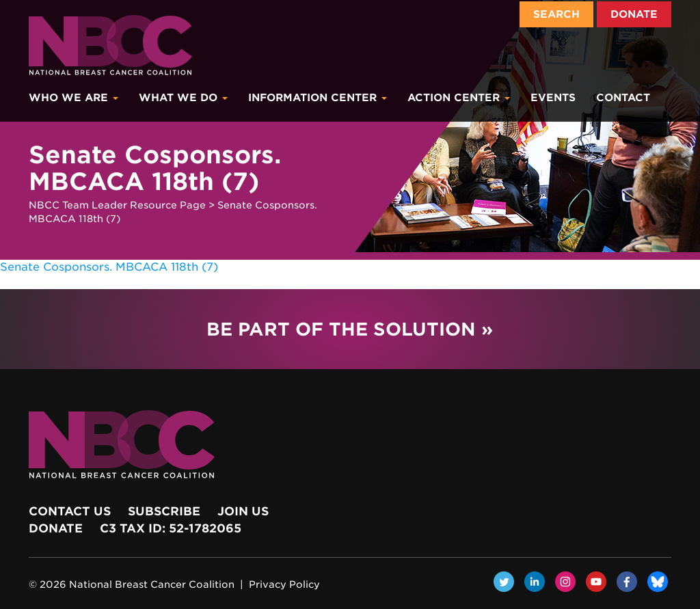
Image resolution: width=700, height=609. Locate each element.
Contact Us (70, 511)
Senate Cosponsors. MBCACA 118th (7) (109, 267)
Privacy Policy (284, 584)
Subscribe (164, 511)
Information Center (318, 98)
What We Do (183, 98)
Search (556, 14)
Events (553, 98)
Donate (634, 14)
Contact (623, 98)
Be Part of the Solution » (350, 329)
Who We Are (73, 98)
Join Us (243, 511)
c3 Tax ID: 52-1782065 (171, 528)
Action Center (459, 98)
